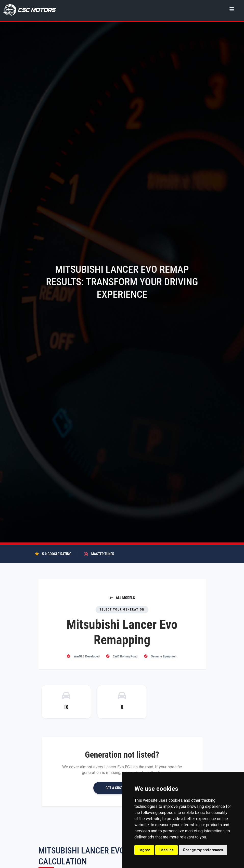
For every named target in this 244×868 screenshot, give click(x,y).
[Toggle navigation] (232, 9)
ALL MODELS (122, 598)
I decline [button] (166, 850)
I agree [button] (144, 850)
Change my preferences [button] (203, 850)
